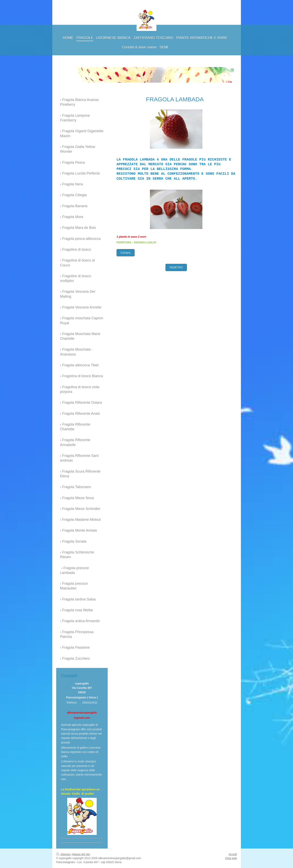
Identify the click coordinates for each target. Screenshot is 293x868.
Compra (126, 253)
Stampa (63, 854)
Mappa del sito (81, 854)
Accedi (233, 854)
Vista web (231, 858)
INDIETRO (176, 267)
